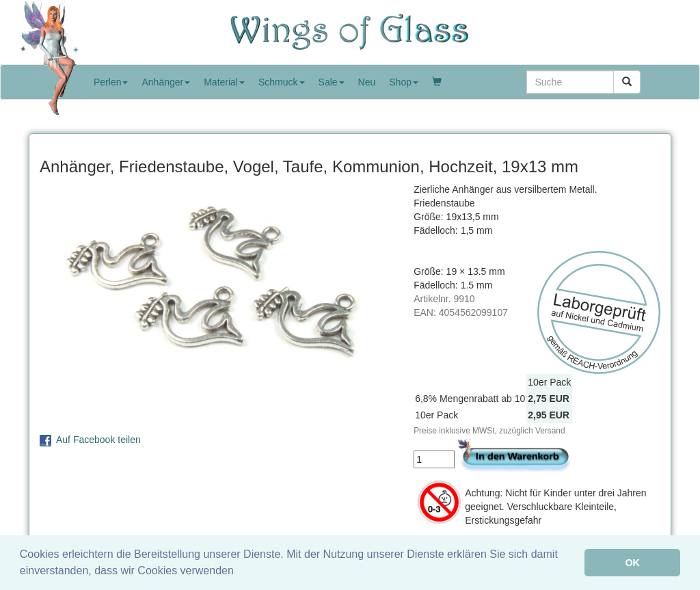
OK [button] (632, 563)
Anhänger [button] (166, 82)
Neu (367, 82)
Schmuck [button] (282, 82)
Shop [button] (404, 82)
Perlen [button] (111, 82)
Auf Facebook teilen (98, 440)
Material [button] (224, 82)
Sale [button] (332, 82)
